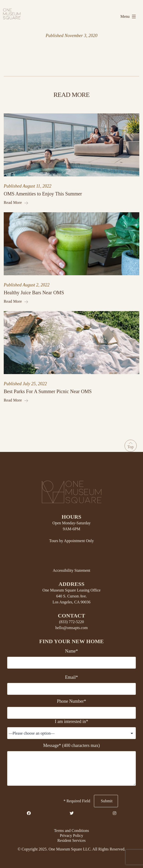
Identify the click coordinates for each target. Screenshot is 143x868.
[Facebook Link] (29, 813)
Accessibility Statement (72, 570)
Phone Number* (71, 701)
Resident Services (71, 840)
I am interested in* (71, 721)
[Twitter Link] (72, 813)
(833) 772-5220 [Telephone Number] (72, 622)
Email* (71, 677)
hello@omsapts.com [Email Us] (71, 628)
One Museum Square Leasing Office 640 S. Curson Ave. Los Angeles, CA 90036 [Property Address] (71, 596)
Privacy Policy (72, 836)
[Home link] (12, 13)
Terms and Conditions (71, 831)
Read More (16, 203)
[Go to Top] (131, 446)
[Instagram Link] (114, 813)
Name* (72, 651)
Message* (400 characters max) (71, 745)
